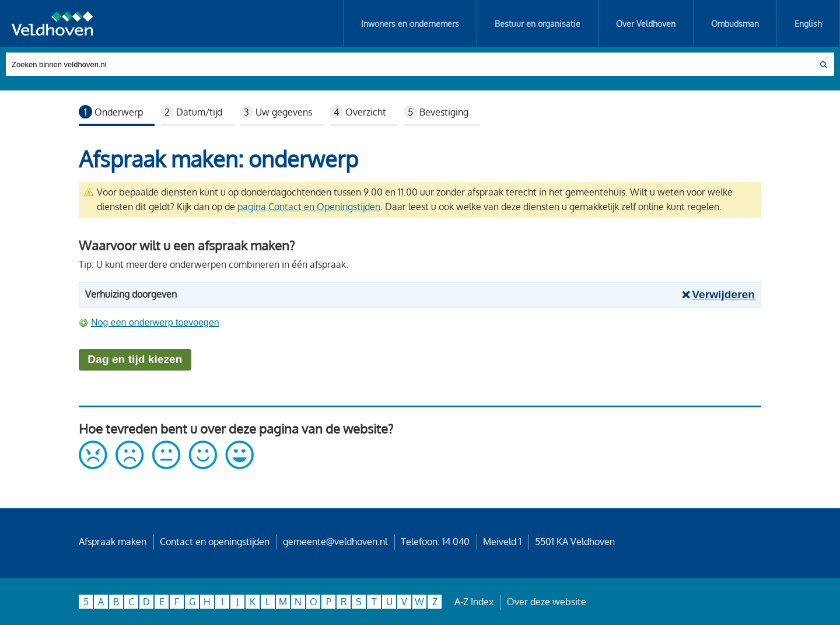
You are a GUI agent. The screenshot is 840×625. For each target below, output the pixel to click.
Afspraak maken (113, 542)
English (808, 23)
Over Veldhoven (646, 23)
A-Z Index (474, 602)
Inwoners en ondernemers (410, 23)
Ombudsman (735, 23)
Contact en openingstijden (215, 542)
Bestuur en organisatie (538, 23)
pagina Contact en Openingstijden (309, 207)
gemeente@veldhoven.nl (335, 542)
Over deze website (547, 602)
